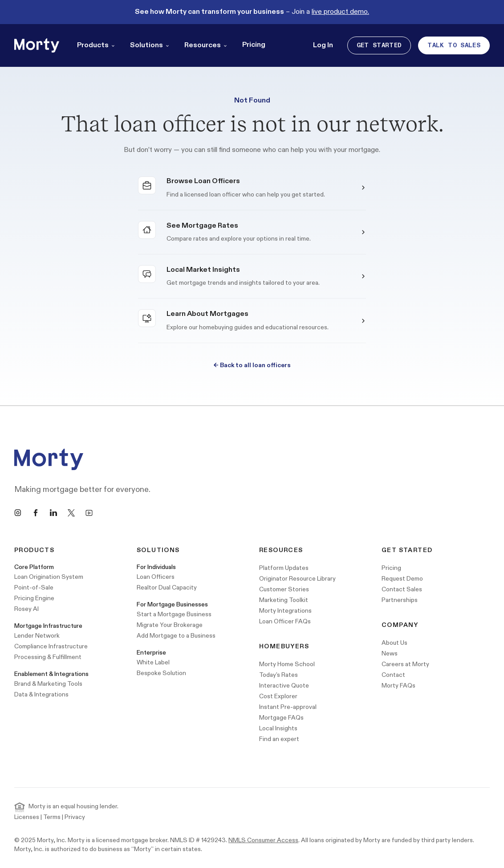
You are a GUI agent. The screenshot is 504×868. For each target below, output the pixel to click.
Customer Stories (284, 589)
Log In (323, 45)
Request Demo (402, 579)
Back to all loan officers (252, 365)
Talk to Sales (454, 45)
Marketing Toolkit (284, 600)
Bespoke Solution (161, 673)
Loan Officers (156, 577)
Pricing (254, 45)
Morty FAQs (398, 686)
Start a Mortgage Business (174, 614)
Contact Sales (402, 589)
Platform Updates (284, 568)
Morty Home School (287, 664)
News (390, 653)
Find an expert (279, 739)
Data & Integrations (41, 694)
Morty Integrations (285, 611)
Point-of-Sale (34, 588)
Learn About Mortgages (207, 314)
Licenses (27, 817)
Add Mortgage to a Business (176, 636)
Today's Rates (278, 675)
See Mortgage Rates (202, 226)
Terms (52, 817)
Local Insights (278, 728)
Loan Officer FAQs (285, 621)
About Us (394, 643)
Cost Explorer (278, 696)
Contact (393, 675)
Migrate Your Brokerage (170, 625)
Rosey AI (26, 609)
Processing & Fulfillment (48, 657)
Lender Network (37, 636)
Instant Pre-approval (288, 707)
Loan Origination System (49, 577)
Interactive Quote (284, 686)
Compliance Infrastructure (51, 646)
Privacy (75, 817)
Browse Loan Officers (203, 181)
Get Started (379, 45)
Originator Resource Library (297, 579)
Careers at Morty (405, 664)
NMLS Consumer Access (263, 840)
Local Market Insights (203, 270)
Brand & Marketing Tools (48, 684)
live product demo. (340, 12)
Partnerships (400, 600)
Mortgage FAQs (281, 718)
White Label (153, 662)
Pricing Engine (34, 598)
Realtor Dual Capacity (167, 588)
